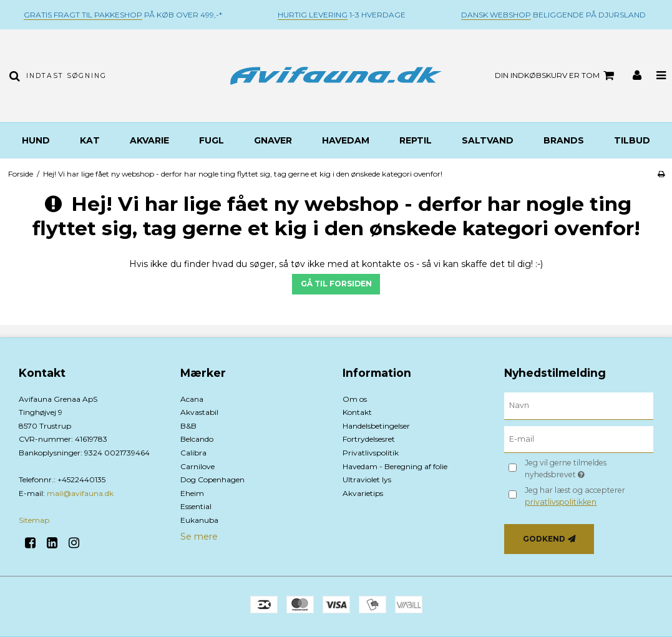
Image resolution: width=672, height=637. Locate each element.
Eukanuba (199, 520)
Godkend (544, 539)
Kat (90, 140)
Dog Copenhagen (212, 479)
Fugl (212, 140)
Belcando (197, 439)
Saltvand (488, 140)
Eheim (192, 493)
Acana (192, 399)
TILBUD (632, 140)
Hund (36, 140)
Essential (196, 506)
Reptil (416, 140)
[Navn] (579, 405)
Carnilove (197, 466)
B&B (188, 426)
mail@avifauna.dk (80, 493)
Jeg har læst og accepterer (575, 496)
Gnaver (273, 140)
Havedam (346, 140)
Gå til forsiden (336, 284)
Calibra (193, 453)
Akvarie (149, 140)
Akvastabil (199, 412)
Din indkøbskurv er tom (556, 75)
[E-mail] (579, 439)
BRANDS (564, 140)
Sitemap (34, 520)
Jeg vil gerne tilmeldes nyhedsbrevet (585, 468)
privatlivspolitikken (561, 502)
